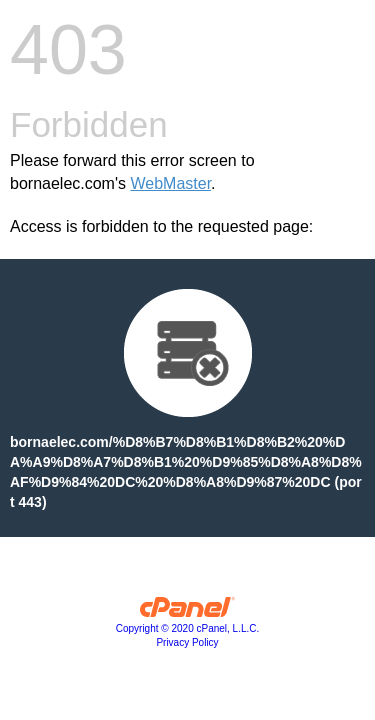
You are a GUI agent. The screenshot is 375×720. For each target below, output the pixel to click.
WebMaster (170, 183)
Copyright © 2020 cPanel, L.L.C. (188, 628)
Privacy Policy (187, 642)
